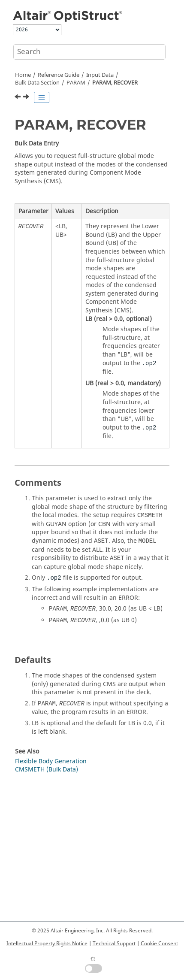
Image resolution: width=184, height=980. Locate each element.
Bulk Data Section (37, 83)
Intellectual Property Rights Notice (47, 944)
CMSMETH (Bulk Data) (47, 770)
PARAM (76, 83)
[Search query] (89, 52)
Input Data (100, 75)
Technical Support (114, 944)
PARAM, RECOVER (115, 83)
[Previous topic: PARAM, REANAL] (18, 98)
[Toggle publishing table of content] (42, 97)
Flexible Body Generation (51, 761)
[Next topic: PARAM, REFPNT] (27, 98)
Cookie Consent (159, 944)
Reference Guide (59, 75)
